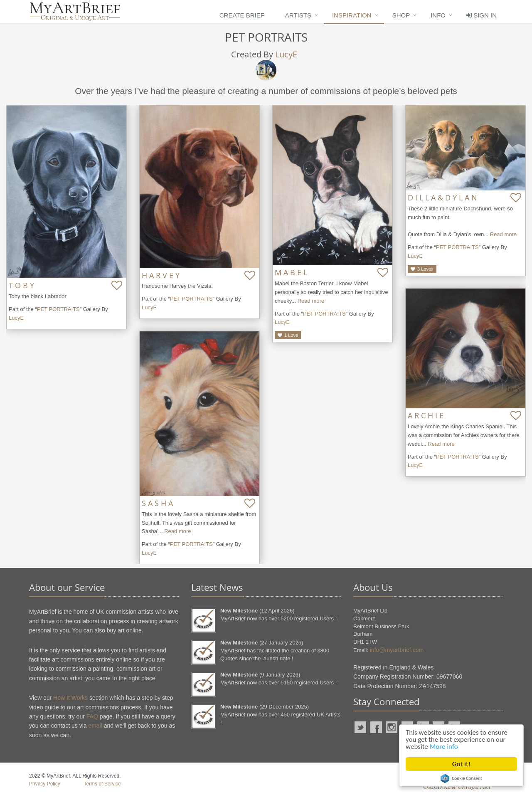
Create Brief (242, 15)
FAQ (92, 716)
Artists (298, 15)
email (95, 726)
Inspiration (352, 15)
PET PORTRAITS (58, 309)
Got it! (461, 764)
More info (444, 747)
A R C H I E (426, 415)
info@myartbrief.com (397, 650)
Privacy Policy (45, 784)
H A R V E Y (161, 275)
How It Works (70, 698)
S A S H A (157, 503)
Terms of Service (102, 784)
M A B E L (291, 272)
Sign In (482, 15)
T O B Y (21, 285)
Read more (311, 301)
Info (438, 15)
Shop (401, 15)
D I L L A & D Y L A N (442, 198)
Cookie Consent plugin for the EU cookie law (461, 778)
